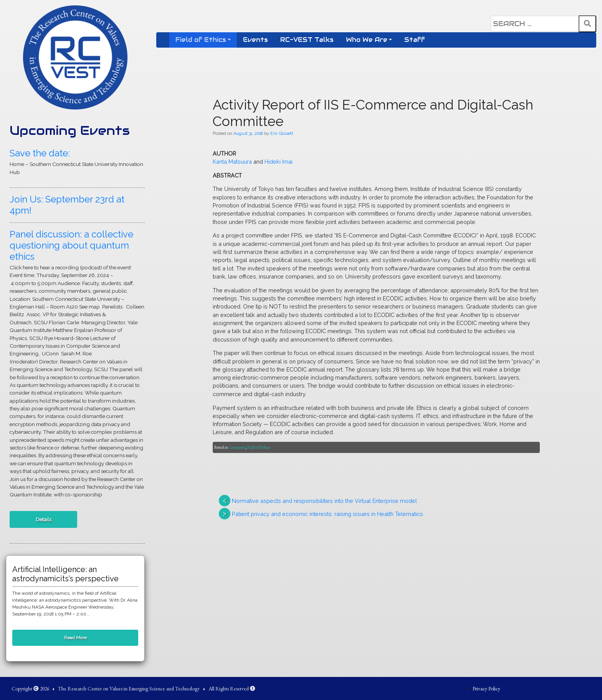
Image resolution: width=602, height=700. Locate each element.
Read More (75, 638)
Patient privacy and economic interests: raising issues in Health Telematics (327, 514)
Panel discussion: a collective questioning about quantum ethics (71, 245)
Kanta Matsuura (232, 162)
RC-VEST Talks (307, 40)
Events (256, 40)
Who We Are (367, 40)
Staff (415, 40)
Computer (237, 447)
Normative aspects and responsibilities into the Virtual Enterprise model (324, 501)
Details (44, 519)
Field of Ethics (201, 40)
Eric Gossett (282, 133)
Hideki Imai (279, 162)
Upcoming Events (70, 130)
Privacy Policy (486, 688)
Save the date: (40, 153)
